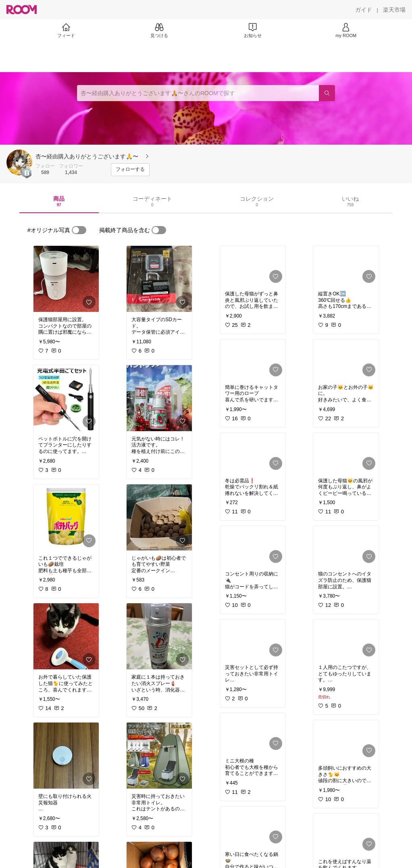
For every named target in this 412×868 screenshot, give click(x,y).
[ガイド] (364, 10)
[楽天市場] (394, 10)
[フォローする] (130, 170)
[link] (66, 279)
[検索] (327, 93)
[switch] (79, 230)
